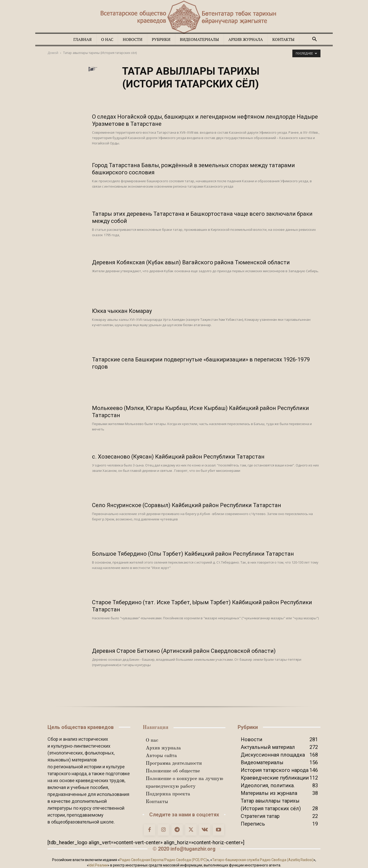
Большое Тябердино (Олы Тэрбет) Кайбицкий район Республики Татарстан (193, 554)
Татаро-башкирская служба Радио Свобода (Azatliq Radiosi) (263, 860)
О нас (107, 39)
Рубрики (161, 39)
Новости (133, 39)
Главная (83, 39)
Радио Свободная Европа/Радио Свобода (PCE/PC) (163, 860)
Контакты (284, 39)
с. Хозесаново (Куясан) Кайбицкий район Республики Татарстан (178, 457)
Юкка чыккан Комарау (122, 311)
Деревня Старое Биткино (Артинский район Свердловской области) (184, 651)
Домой (53, 53)
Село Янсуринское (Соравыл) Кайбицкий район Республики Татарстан (187, 505)
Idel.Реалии (98, 865)
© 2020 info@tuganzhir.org (184, 849)
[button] (314, 39)
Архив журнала (246, 39)
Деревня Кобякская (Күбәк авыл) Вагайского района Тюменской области (191, 262)
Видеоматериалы (199, 39)
